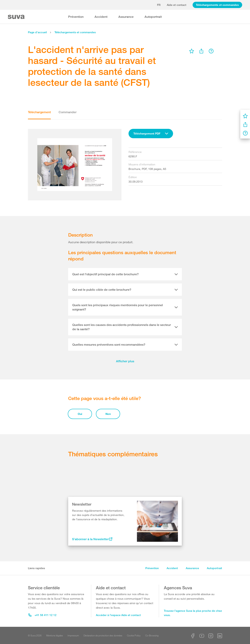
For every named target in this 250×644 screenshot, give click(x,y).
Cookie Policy (134, 635)
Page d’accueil (37, 32)
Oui (80, 414)
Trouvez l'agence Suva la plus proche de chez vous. (193, 613)
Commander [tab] (68, 112)
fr (159, 5)
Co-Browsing (152, 635)
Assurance (126, 17)
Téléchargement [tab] (39, 112)
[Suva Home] (17, 17)
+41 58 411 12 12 (42, 615)
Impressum (73, 635)
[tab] (125, 274)
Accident (101, 17)
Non (108, 414)
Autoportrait (153, 17)
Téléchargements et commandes (217, 5)
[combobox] (151, 134)
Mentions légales (55, 635)
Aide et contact (177, 5)
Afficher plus (125, 361)
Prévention (76, 17)
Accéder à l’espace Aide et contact (118, 615)
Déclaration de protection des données (103, 635)
